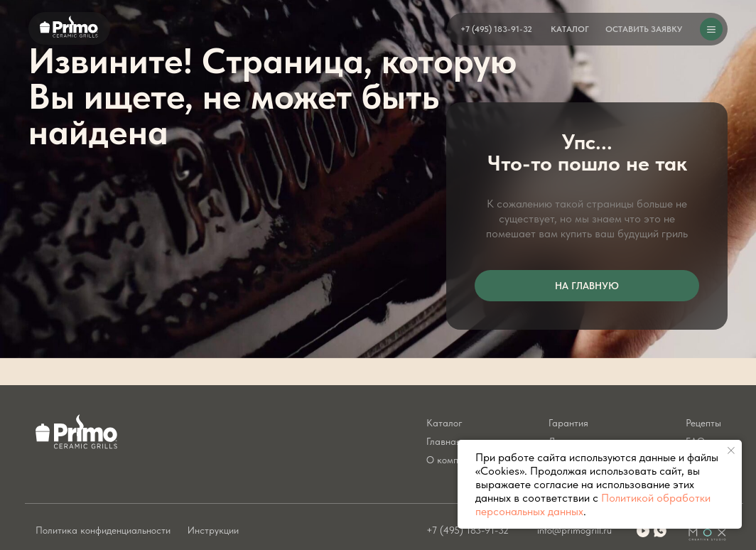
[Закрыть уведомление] (731, 451)
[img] (660, 531)
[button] (644, 29)
